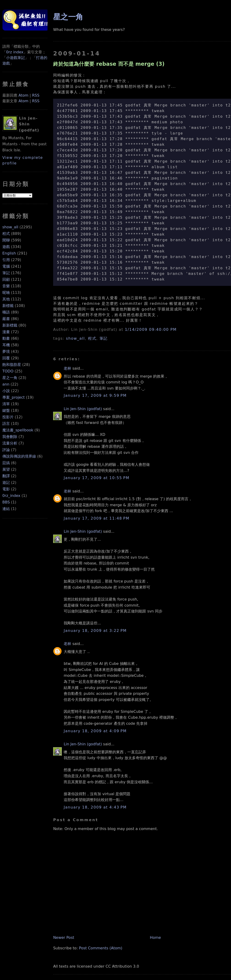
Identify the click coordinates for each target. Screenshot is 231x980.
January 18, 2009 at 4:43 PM (95, 807)
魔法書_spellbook (18, 430)
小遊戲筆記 (15, 58)
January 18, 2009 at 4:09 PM (95, 731)
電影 (6, 489)
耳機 (6, 345)
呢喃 (6, 293)
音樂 (6, 286)
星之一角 (10, 378)
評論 (6, 450)
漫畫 (6, 332)
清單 (6, 404)
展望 (6, 469)
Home (155, 938)
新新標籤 (10, 325)
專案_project (14, 397)
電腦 (6, 266)
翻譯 (6, 476)
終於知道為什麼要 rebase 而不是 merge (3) (109, 64)
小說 (6, 391)
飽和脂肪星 (12, 365)
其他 (6, 299)
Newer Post (64, 938)
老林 (67, 368)
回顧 (6, 279)
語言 (6, 424)
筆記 (6, 273)
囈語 (6, 312)
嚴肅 (6, 319)
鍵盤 (6, 410)
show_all (10, 227)
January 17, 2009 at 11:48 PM (97, 518)
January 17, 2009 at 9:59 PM (95, 395)
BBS (6, 502)
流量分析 (10, 443)
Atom (23, 95)
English (9, 253)
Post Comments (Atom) (101, 948)
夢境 (6, 352)
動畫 (6, 338)
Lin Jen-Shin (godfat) (83, 409)
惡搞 (6, 463)
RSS (36, 95)
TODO (8, 371)
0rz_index (11, 496)
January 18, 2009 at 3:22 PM (95, 631)
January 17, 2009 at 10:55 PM (97, 478)
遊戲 (6, 247)
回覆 (6, 358)
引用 (6, 260)
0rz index (15, 52)
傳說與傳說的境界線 (19, 456)
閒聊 (6, 240)
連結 (6, 509)
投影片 (8, 417)
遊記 (6, 483)
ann (6, 384)
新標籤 (8, 306)
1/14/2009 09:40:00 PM (151, 330)
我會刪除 (10, 437)
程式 (6, 234)
